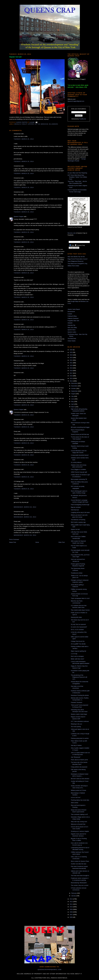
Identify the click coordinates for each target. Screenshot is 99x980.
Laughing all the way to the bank (80, 512)
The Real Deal (72, 339)
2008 (71, 912)
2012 (71, 902)
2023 (71, 358)
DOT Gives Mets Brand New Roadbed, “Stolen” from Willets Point (77, 177)
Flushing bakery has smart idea (80, 800)
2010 (71, 907)
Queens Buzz (72, 330)
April (73, 404)
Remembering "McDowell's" (79, 883)
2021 (71, 363)
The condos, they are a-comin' (80, 885)
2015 (71, 378)
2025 (71, 352)
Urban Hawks (72, 341)
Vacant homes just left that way (80, 434)
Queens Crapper (22, 122)
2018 (71, 371)
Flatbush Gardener (73, 318)
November (74, 386)
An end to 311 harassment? (79, 627)
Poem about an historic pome (79, 760)
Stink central (75, 803)
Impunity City (71, 325)
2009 (71, 909)
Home (37, 542)
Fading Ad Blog (72, 316)
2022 (71, 360)
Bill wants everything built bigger (80, 427)
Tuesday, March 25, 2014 (24, 139)
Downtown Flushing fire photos (80, 695)
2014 (71, 381)
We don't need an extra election (80, 779)
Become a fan (72, 233)
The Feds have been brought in (80, 876)
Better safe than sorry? (78, 659)
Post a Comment (14, 539)
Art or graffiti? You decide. (78, 644)
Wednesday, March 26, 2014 (25, 507)
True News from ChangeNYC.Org (77, 264)
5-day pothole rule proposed (79, 767)
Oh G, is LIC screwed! (77, 630)
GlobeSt (70, 323)
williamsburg (53, 124)
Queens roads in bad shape (79, 714)
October (74, 388)
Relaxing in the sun (76, 724)
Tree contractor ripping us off (79, 814)
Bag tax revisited (76, 507)
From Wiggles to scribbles (78, 469)
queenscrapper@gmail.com (49, 970)
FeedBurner (83, 119)
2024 (71, 355)
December (74, 383)
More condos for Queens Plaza (80, 861)
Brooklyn (18, 124)
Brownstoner (71, 311)
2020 (71, 365)
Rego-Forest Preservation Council (78, 259)
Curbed (70, 314)
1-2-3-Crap (74, 654)
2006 (71, 917)
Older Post (61, 542)
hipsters (31, 124)
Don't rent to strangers (77, 656)
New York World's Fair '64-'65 (76, 257)
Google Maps (74, 301)
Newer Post (13, 542)
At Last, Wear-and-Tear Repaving (77, 173)
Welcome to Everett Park (78, 824)
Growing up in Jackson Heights (80, 831)
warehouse (44, 124)
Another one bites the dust (79, 864)
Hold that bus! (75, 510)
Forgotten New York (73, 321)
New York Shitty (72, 328)
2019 (71, 368)
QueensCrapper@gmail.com (76, 101)
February (74, 893)
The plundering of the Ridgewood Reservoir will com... (79, 677)
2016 (71, 376)
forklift (24, 124)
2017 (71, 373)
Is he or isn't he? (76, 797)
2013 (71, 899)
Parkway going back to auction (80, 738)
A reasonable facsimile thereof (80, 455)
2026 (71, 350)
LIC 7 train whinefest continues (80, 721)
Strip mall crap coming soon (79, 822)
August (73, 394)
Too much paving (76, 727)
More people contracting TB (79, 479)
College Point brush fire (78, 641)
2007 (71, 915)
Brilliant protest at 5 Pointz (79, 790)
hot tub (37, 124)
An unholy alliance (76, 462)
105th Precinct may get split (79, 472)
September (75, 391)
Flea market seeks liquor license (80, 610)
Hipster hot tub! (75, 529)
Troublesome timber (77, 573)
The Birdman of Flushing (78, 520)
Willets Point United (73, 266)
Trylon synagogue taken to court (80, 598)
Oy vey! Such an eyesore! (78, 624)
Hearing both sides (76, 617)
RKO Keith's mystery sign (78, 522)
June (73, 399)
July (73, 396)
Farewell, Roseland (76, 702)
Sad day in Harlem (76, 745)
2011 (71, 904)
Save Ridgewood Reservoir (76, 261)
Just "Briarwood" (76, 757)
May (73, 402)
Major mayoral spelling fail (78, 651)
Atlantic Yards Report (74, 309)
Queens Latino (72, 332)
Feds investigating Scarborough (80, 505)
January (74, 896)
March (73, 407)
